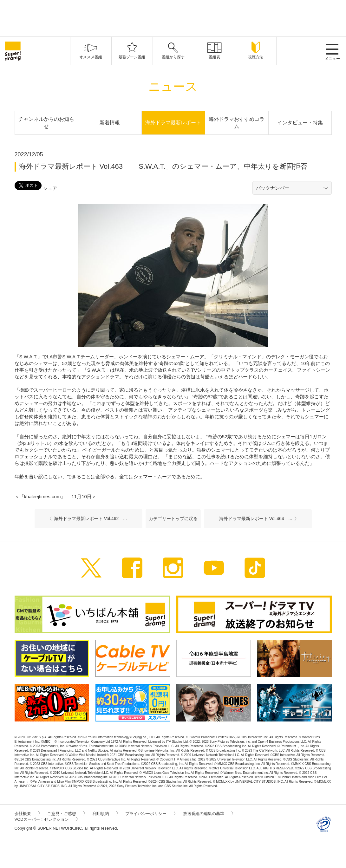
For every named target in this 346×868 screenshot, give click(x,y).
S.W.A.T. (29, 357)
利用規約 (105, 814)
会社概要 (27, 814)
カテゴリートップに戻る (173, 519)
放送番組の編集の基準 (208, 814)
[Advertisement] (173, 17)
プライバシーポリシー (150, 814)
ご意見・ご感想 (66, 814)
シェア (50, 188)
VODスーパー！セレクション (46, 819)
